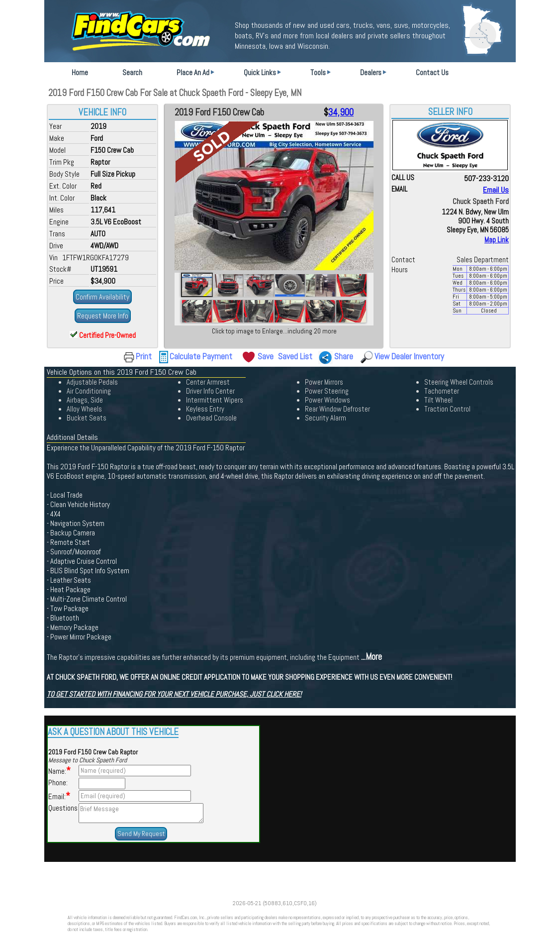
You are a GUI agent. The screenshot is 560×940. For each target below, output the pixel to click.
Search (132, 72)
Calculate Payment (201, 356)
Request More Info (103, 316)
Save (266, 356)
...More (372, 657)
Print (144, 356)
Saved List (295, 356)
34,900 (341, 112)
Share (344, 356)
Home (80, 72)
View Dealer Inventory (409, 356)
